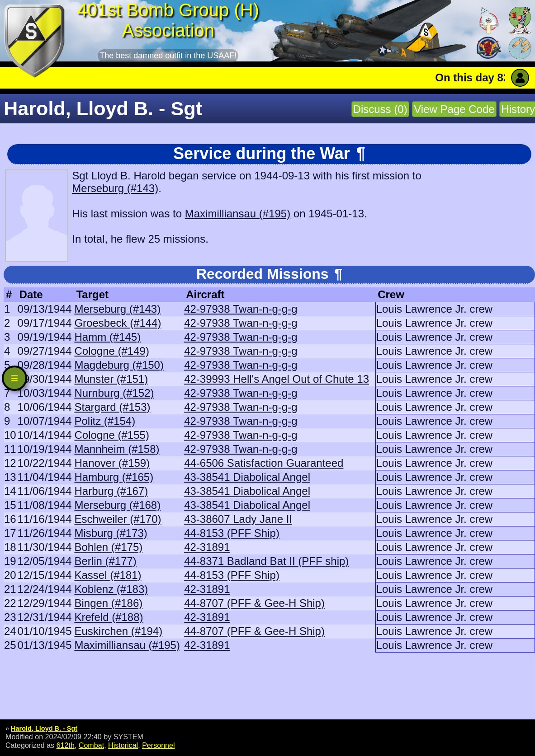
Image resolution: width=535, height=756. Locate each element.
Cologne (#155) (111, 435)
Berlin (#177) (105, 561)
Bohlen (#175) (108, 547)
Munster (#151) (111, 379)
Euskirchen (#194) (118, 631)
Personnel (158, 745)
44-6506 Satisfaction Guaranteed (264, 463)
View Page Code (454, 109)
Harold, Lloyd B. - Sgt (44, 728)
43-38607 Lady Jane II (238, 519)
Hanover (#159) (112, 463)
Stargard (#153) (112, 407)
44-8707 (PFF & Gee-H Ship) (254, 603)
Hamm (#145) (107, 337)
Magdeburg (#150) (119, 365)
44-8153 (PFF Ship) (232, 533)
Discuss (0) (380, 109)
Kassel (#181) (108, 575)
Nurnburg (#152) (114, 393)
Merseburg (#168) (117, 505)
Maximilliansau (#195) (238, 214)
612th (66, 745)
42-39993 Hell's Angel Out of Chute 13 (277, 379)
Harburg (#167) (111, 491)
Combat (91, 745)
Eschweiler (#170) (118, 519)
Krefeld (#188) (109, 617)
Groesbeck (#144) (118, 323)
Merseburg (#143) (115, 188)
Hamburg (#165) (114, 477)
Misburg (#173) (111, 533)
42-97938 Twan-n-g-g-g (241, 309)
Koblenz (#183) (111, 589)
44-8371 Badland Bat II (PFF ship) (266, 561)
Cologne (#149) (111, 351)
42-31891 (207, 547)
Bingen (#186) (108, 603)
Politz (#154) (105, 421)
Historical (123, 745)
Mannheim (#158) (117, 449)
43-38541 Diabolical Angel (247, 477)
